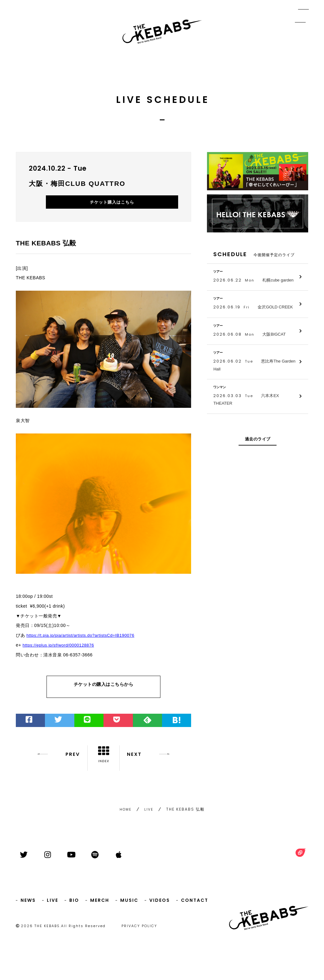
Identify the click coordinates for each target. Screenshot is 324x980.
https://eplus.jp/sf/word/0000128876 (60, 653)
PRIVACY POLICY (139, 928)
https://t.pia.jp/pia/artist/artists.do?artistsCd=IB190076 (83, 643)
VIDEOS (160, 903)
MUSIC (129, 903)
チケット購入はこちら (146, 209)
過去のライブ (258, 439)
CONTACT (195, 903)
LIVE (149, 815)
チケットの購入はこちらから (104, 695)
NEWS (28, 903)
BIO (74, 903)
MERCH (100, 903)
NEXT (150, 765)
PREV (57, 765)
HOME (125, 815)
